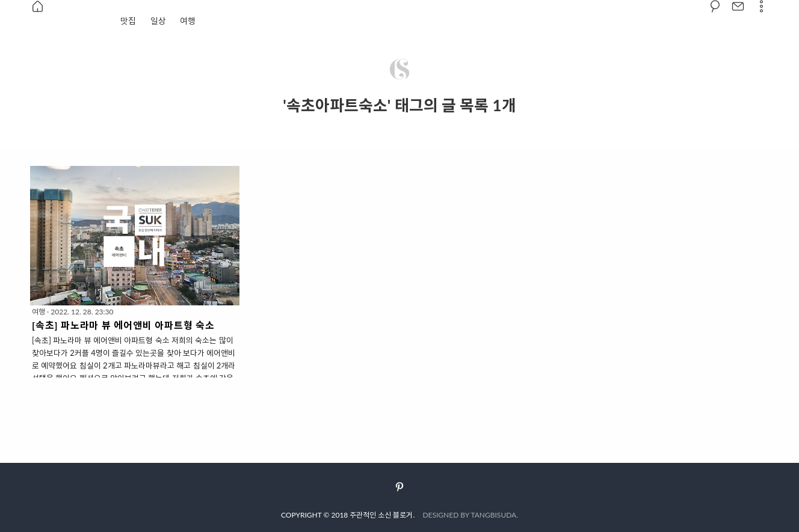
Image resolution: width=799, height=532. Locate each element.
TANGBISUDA (494, 515)
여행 (188, 21)
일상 (158, 21)
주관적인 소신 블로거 (381, 515)
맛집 (128, 21)
